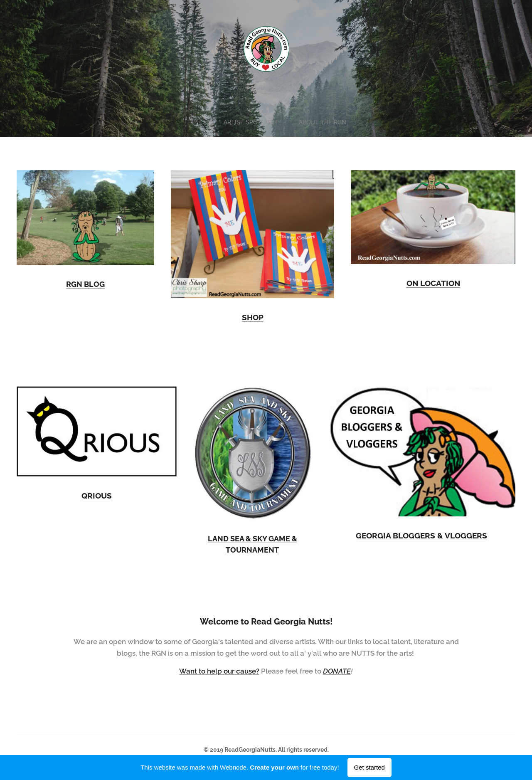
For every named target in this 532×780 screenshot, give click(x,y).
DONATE (337, 671)
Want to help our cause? (219, 671)
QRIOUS (97, 496)
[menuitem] (195, 122)
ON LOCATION (433, 283)
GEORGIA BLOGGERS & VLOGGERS (422, 536)
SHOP (252, 317)
